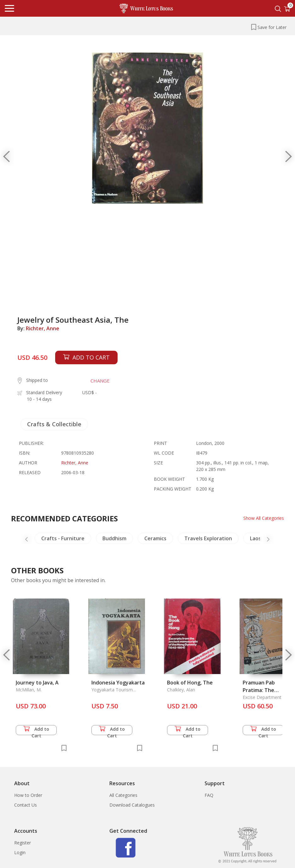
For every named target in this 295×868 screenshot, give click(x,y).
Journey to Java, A (37, 683)
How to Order (28, 795)
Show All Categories (264, 518)
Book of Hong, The (190, 683)
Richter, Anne (43, 328)
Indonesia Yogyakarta (118, 683)
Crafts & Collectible (54, 424)
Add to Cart (36, 731)
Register (23, 843)
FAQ (209, 795)
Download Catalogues (132, 805)
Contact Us (26, 805)
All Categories (123, 795)
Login (20, 852)
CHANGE (100, 381)
